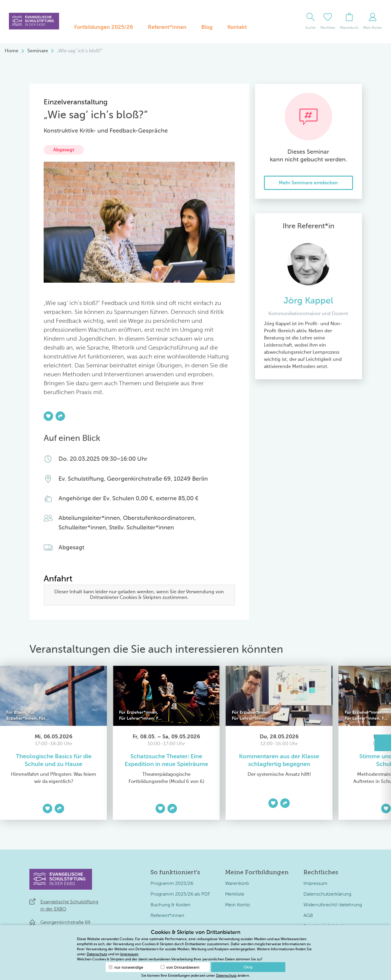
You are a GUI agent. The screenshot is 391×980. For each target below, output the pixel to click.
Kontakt (237, 27)
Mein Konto (238, 905)
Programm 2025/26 (172, 884)
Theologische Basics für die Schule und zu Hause (54, 761)
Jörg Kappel (308, 301)
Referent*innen (167, 27)
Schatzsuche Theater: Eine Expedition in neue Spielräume (166, 761)
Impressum (315, 884)
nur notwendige (126, 967)
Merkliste (235, 894)
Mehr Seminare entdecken (308, 183)
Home (12, 51)
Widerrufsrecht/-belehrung (333, 905)
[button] (383, 743)
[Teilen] (60, 416)
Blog (207, 27)
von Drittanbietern (180, 967)
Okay (248, 967)
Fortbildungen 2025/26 (104, 27)
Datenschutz (97, 954)
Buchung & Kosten (171, 905)
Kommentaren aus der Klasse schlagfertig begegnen (279, 761)
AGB (308, 916)
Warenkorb (237, 884)
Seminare (38, 51)
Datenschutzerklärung (327, 894)
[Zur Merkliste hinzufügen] (48, 416)
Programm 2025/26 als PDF (180, 894)
